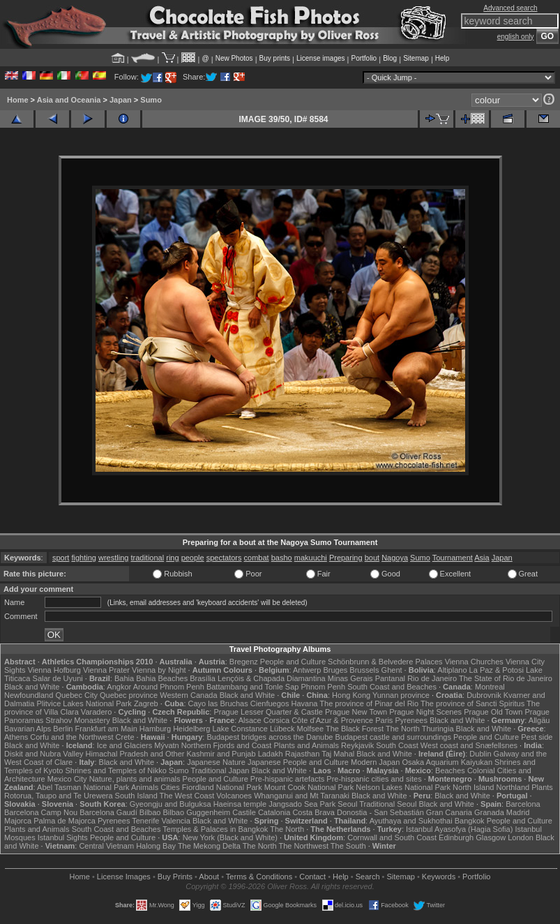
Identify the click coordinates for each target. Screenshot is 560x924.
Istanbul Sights (63, 837)
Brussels (364, 670)
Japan (121, 100)
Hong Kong (351, 695)
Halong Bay (156, 846)
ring (172, 558)
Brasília (203, 678)
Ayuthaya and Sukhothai (411, 821)
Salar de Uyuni (58, 678)
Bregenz (244, 662)
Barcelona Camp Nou (41, 812)
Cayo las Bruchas (218, 703)
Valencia (175, 821)
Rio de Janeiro (432, 678)
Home (18, 100)
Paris (384, 720)
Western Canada (188, 695)
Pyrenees (411, 720)
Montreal (490, 687)
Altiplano (452, 670)
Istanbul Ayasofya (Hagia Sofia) (459, 829)
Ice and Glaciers (124, 745)
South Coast (397, 745)
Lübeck (282, 729)
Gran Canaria (449, 812)
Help (442, 58)
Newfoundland (29, 695)
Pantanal (390, 678)
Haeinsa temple (240, 804)
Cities (170, 787)
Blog (390, 58)
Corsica (277, 720)
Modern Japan (375, 762)
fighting (83, 558)
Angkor (119, 687)
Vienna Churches (474, 662)
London (521, 837)
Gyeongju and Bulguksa (171, 804)
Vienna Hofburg (54, 670)
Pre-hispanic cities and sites (374, 779)
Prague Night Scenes (425, 712)
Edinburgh (456, 837)
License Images (124, 877)
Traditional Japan (220, 770)
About (209, 877)
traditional (147, 558)
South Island (136, 796)
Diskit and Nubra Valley (44, 754)
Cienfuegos (270, 703)
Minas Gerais (350, 678)
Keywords (439, 877)
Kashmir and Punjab (221, 754)
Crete (125, 737)
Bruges (335, 670)
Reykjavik (357, 745)
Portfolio (364, 58)
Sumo (151, 100)
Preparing (346, 558)
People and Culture (293, 662)
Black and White (32, 687)
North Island (473, 787)
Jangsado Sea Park (302, 804)
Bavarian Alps (28, 729)
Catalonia (274, 812)
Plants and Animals (306, 745)
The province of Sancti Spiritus (472, 703)
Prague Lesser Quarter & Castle (268, 712)
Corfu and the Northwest (71, 737)
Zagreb (146, 703)
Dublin (480, 754)
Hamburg (155, 729)
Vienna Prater (106, 670)
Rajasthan (303, 754)
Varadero (96, 712)
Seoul (347, 804)
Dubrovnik (484, 695)
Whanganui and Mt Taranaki (302, 796)
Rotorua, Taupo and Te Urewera (59, 796)
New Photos (234, 58)
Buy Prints (175, 877)
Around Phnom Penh (169, 687)
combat (257, 558)
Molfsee (311, 729)
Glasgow (491, 837)
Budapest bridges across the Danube (270, 737)
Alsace (250, 720)
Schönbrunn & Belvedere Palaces (385, 662)
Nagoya (395, 558)
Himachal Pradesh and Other (135, 754)
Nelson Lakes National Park (403, 787)
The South (348, 846)
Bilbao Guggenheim (197, 812)
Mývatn (166, 745)
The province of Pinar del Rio (369, 703)
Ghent (392, 670)
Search (368, 877)
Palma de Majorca (65, 821)
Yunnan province (401, 695)
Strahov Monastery (77, 720)
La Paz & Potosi (497, 670)
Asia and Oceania (69, 100)
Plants (542, 787)
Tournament (453, 558)
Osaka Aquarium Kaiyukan (447, 762)
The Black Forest (355, 729)
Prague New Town (356, 712)
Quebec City (76, 695)
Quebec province (129, 695)
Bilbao (150, 812)
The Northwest (303, 846)
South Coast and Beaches (392, 687)
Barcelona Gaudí (108, 812)
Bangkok (470, 821)
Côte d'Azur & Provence (332, 720)
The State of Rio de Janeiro (506, 678)
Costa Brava (313, 812)
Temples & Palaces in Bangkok (215, 829)
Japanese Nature (216, 762)
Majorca (18, 821)
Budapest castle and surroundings (393, 737)
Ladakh (271, 754)
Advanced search (510, 8)
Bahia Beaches (162, 678)
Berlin (63, 729)
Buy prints (275, 58)
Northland (513, 787)
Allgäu (539, 720)
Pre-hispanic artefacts (287, 779)
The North (403, 729)
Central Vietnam (106, 846)
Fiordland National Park (222, 787)
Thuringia (438, 729)
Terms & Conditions (259, 877)
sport (61, 558)
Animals (145, 787)
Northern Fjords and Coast (227, 745)
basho (282, 558)
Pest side (537, 737)
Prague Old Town (493, 712)
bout (372, 558)
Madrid (518, 812)
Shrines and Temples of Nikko (115, 770)
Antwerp (307, 670)
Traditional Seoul (388, 804)
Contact (312, 877)
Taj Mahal (338, 754)
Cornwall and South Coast (392, 837)
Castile (244, 812)
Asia (482, 558)
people (193, 558)
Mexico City (67, 779)
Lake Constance (240, 729)
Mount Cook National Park (309, 787)
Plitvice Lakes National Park (84, 703)
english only (516, 37)
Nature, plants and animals (135, 779)
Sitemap (416, 58)
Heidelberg (191, 729)
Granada (489, 812)
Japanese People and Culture (298, 762)
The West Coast (187, 796)
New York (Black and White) (230, 837)
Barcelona (523, 804)
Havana (305, 703)
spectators (224, 558)
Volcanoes (234, 796)
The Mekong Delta (209, 846)
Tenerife (145, 821)
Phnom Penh (323, 687)
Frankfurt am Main (106, 729)
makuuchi (311, 558)
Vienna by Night (159, 670)
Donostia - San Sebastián (380, 812)
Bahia (124, 678)
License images (320, 58)
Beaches (450, 770)
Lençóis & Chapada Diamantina (272, 678)
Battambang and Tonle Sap (253, 687)
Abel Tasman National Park (83, 787)
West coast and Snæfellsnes (469, 745)
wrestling (113, 558)
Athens (16, 737)
